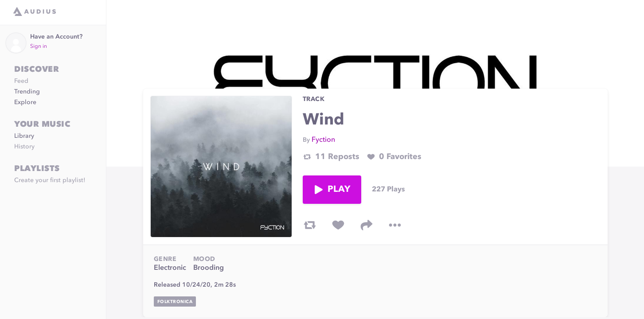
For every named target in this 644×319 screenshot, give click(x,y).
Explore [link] (25, 102)
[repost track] (310, 225)
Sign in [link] (39, 47)
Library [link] (24, 136)
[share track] (367, 225)
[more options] (395, 225)
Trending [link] (27, 92)
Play (332, 190)
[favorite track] (338, 225)
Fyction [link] (323, 140)
